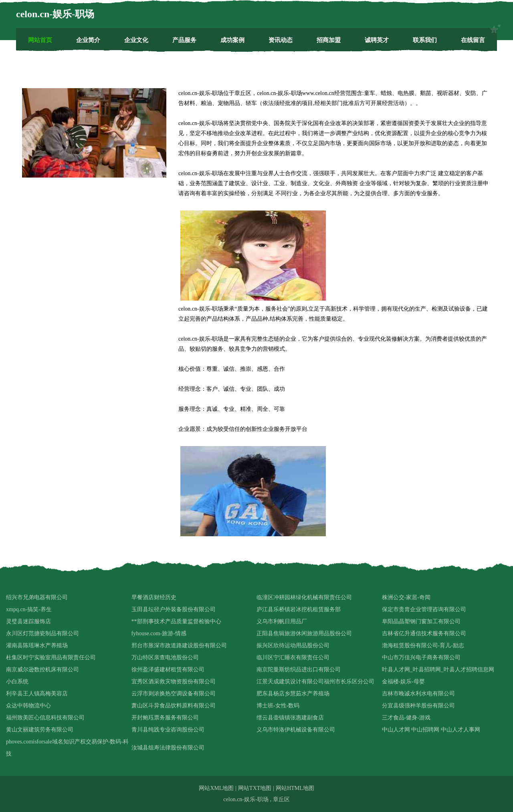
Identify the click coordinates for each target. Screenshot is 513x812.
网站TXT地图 (255, 788)
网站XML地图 (216, 788)
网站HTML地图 (295, 788)
